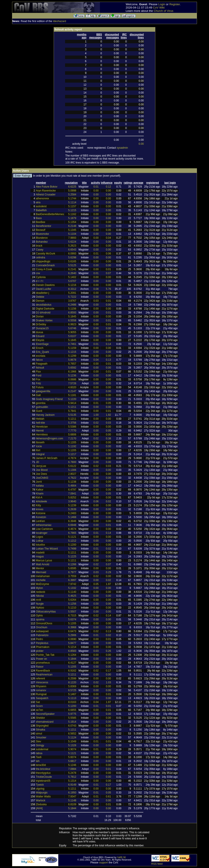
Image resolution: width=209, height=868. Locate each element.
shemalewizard (45, 722)
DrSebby (41, 324)
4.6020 (72, 387)
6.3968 (72, 627)
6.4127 (72, 663)
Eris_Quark (43, 352)
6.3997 (72, 580)
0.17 (108, 671)
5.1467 (72, 694)
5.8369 (72, 686)
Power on (42, 659)
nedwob (41, 592)
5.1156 (72, 309)
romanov (41, 690)
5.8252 (72, 497)
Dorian (40, 317)
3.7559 (72, 576)
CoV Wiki (159, 8)
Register (175, 4)
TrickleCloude (44, 777)
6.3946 (72, 521)
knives (40, 509)
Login (162, 4)
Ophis (39, 616)
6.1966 (72, 372)
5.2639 (72, 509)
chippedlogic (43, 261)
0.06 (108, 254)
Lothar (40, 541)
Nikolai (40, 596)
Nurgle (40, 604)
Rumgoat (41, 694)
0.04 (108, 238)
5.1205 (72, 442)
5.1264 (72, 655)
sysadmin (122, 148)
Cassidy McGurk (46, 254)
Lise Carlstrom (44, 529)
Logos (40, 537)
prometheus (43, 663)
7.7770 (72, 431)
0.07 (108, 273)
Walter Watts (43, 797)
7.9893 (72, 238)
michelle (41, 580)
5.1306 (72, 470)
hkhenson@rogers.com (50, 438)
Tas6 (39, 757)
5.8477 (72, 643)
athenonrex (43, 198)
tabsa (39, 753)
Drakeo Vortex (44, 320)
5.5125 (72, 265)
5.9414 (72, 403)
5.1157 (72, 206)
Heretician (42, 427)
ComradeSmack (45, 265)
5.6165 (72, 261)
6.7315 (72, 616)
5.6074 (72, 757)
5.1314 (72, 781)
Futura (40, 387)
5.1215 (72, 210)
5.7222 (72, 297)
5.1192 (72, 446)
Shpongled (42, 726)
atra (38, 202)
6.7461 (72, 344)
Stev (39, 741)
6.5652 (72, 734)
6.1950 (72, 793)
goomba (41, 403)
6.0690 (72, 639)
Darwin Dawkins (45, 285)
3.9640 (72, 501)
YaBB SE (121, 857)
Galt (38, 395)
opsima (40, 619)
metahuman (43, 576)
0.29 (108, 572)
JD (38, 462)
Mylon (39, 588)
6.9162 (72, 671)
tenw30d (41, 765)
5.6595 (72, 568)
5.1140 (72, 592)
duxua (40, 332)
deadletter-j (43, 293)
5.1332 (72, 588)
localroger (42, 533)
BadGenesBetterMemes (50, 214)
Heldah (40, 419)
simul (39, 734)
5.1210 (72, 608)
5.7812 (72, 777)
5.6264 (72, 600)
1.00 (96, 415)
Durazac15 (42, 328)
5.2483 (72, 513)
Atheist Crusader (46, 195)
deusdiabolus (44, 305)
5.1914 (72, 722)
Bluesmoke (42, 234)
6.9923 (72, 324)
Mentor (40, 568)
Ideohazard (59, 21)
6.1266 (72, 564)
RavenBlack (43, 671)
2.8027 (72, 474)
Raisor (40, 667)
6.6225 (72, 187)
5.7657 (72, 364)
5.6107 (72, 336)
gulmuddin (42, 407)
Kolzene (41, 513)
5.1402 (72, 277)
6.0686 (72, 379)
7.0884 (72, 769)
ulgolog (40, 789)
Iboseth (40, 442)
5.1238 (72, 482)
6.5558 (72, 320)
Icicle (39, 446)
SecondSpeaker (45, 714)
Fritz (38, 383)
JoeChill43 (42, 478)
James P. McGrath (47, 458)
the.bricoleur (43, 769)
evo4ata (41, 356)
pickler (40, 651)
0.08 (96, 289)
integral (40, 454)
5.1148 (72, 800)
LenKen (40, 521)
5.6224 (72, 242)
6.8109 (72, 804)
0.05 (108, 383)
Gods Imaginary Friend (49, 399)
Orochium (42, 627)
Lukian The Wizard (47, 549)
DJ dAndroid (43, 313)
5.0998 (72, 191)
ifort (38, 450)
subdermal (42, 749)
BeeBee (41, 222)
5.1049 (72, 741)
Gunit (39, 411)
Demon (40, 301)
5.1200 (72, 545)
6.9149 (72, 785)
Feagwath (42, 364)
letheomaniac (44, 525)
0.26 (108, 651)
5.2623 (72, 246)
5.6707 (72, 281)
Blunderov (42, 238)
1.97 (108, 584)
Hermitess (42, 435)
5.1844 (72, 659)
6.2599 (72, 678)
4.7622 (72, 478)
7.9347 (72, 797)
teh (38, 761)
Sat (38, 702)
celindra (41, 257)
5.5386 (72, 427)
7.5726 (72, 383)
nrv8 (38, 600)
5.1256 (72, 604)
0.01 (96, 187)
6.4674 (72, 529)
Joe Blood (42, 470)
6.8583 (72, 651)
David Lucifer (44, 289)
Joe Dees (42, 474)
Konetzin (41, 517)
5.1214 (72, 647)
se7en (40, 710)
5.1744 (72, 198)
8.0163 (72, 702)
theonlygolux (43, 773)
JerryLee (41, 466)
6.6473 (72, 631)
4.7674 (72, 458)
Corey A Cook (44, 269)
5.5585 (72, 718)
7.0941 (72, 494)
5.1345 (72, 230)
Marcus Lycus (44, 560)
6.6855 (72, 710)
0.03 (96, 301)
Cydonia (41, 277)
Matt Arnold (43, 564)
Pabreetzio (42, 635)
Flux (38, 372)
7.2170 (72, 438)
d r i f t (40, 281)
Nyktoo (40, 608)
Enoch (40, 348)
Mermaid (41, 572)
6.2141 (72, 269)
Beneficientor (44, 226)
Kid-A (39, 497)
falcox (39, 360)
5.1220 (72, 399)
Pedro (39, 639)
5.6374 (72, 619)
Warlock (41, 800)
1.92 (108, 415)
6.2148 (72, 226)
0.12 (108, 187)
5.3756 (72, 423)
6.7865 (72, 533)
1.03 (108, 682)
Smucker (41, 738)
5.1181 (72, 395)
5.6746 (72, 328)
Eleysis (40, 340)
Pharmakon (43, 647)
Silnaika (41, 730)
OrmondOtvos (44, 623)
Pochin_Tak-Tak (45, 655)
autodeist (41, 206)
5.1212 (72, 541)
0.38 (108, 438)
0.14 (108, 344)
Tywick (40, 785)
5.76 (108, 289)
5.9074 (72, 749)
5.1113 (72, 698)
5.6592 (72, 368)
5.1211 (72, 407)
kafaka (40, 486)
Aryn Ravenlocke (46, 191)
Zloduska (41, 804)
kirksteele (42, 501)
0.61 (108, 797)
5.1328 (72, 745)
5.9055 (72, 332)
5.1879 (72, 218)
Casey (40, 250)
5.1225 (72, 557)
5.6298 (72, 257)
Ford (39, 376)
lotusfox (40, 545)
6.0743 (72, 726)
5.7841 (72, 411)
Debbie (40, 297)
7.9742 (72, 584)
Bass (39, 218)
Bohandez (42, 242)
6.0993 (72, 254)
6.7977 (72, 572)
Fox (38, 379)
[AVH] (39, 808)
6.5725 (72, 690)
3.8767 (72, 301)
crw (38, 273)
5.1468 (72, 517)
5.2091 (72, 293)
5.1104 (72, 234)
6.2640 (72, 273)
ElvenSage (42, 344)
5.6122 (72, 466)
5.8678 (72, 360)
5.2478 (72, 773)
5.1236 (72, 376)
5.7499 (72, 549)
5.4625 (72, 596)
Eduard (40, 336)
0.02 (96, 423)
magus (40, 557)
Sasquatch (42, 698)
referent (40, 678)
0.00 (141, 144)
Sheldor (40, 718)
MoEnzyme (43, 584)
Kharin (40, 494)
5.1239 (72, 505)
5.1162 (72, 214)
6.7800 (72, 462)
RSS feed (157, 864)
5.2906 (72, 635)
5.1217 (72, 454)
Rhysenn (41, 686)
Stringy (40, 745)
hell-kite (40, 423)
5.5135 (72, 415)
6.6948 (72, 525)
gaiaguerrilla (43, 391)
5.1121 (72, 537)
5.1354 (72, 222)
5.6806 (72, 435)
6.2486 (72, 305)
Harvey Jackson (45, 415)
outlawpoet (42, 631)
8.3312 (72, 289)
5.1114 (72, 202)
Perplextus (42, 643)
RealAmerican (44, 675)
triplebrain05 (43, 781)
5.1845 (72, 317)
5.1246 (72, 765)
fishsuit (40, 368)
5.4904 (72, 486)
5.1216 (72, 285)
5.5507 (72, 612)
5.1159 (72, 348)
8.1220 (72, 682)
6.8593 (72, 313)
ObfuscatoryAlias (46, 612)
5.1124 (72, 738)
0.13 (108, 360)
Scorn (39, 706)
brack (39, 246)
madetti (40, 553)
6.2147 (72, 391)
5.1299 (72, 356)
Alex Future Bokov (47, 187)
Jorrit (39, 482)
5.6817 (72, 761)
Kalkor (40, 490)
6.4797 (72, 490)
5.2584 (72, 195)
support (104, 863)
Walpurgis (42, 793)
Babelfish (41, 210)
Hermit (40, 431)
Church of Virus (164, 11)
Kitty (38, 505)
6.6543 (72, 250)
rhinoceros (42, 682)
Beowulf (41, 230)
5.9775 (72, 714)
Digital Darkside (45, 309)
